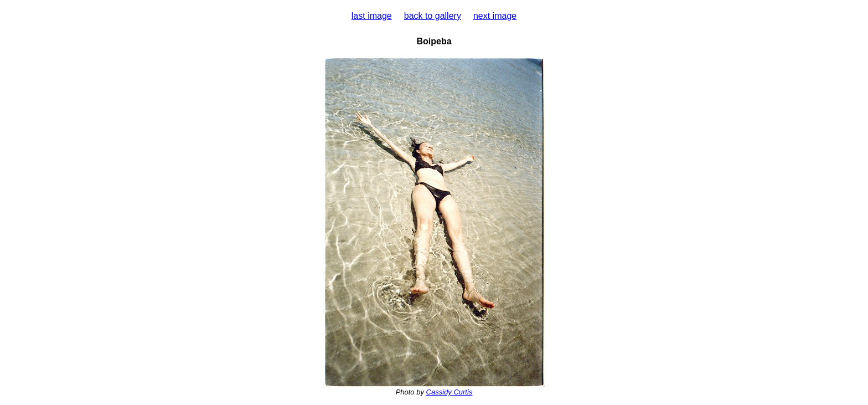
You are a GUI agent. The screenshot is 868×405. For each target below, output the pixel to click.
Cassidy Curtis (449, 392)
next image (495, 16)
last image (372, 16)
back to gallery (433, 16)
